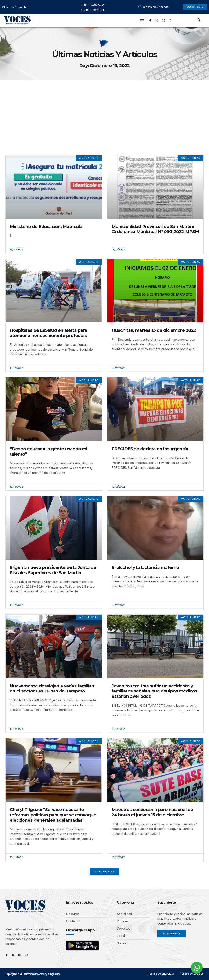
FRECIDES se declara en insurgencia (150, 449)
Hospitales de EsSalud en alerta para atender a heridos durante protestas (48, 333)
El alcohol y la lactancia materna (145, 567)
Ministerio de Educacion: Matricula (46, 226)
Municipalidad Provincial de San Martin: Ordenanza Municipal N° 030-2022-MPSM (155, 229)
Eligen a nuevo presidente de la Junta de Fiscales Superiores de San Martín (53, 570)
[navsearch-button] (199, 21)
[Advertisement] (104, 112)
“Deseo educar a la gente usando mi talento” (48, 451)
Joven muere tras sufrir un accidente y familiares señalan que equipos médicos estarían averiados (154, 691)
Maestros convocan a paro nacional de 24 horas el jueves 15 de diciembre (152, 812)
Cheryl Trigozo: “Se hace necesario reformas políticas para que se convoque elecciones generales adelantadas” (53, 815)
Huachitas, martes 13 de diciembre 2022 (154, 330)
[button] (142, 21)
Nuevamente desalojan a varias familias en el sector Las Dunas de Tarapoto (52, 688)
